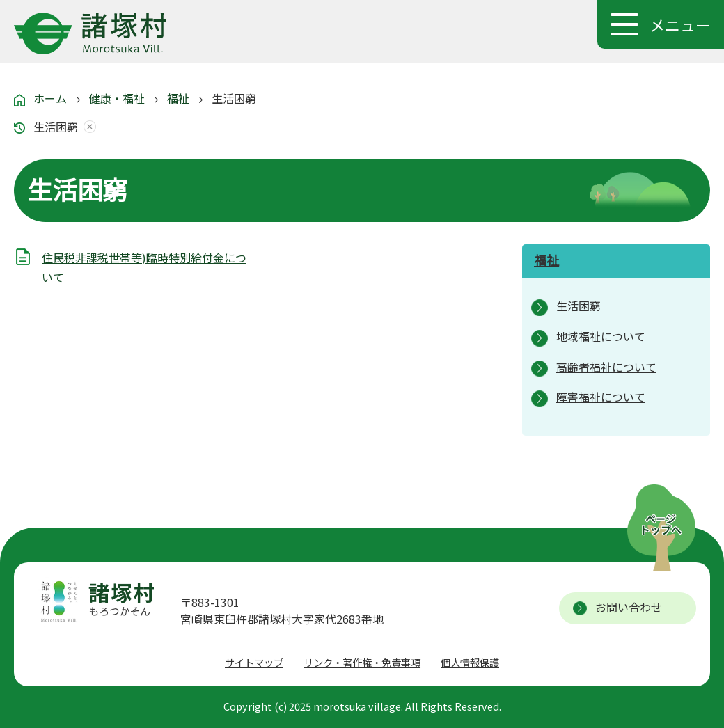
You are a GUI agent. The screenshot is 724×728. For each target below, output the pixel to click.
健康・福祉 (117, 98)
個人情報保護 (470, 662)
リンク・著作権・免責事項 (362, 662)
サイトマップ (254, 662)
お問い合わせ (629, 607)
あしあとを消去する (87, 127)
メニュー (680, 24)
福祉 (178, 98)
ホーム (50, 98)
